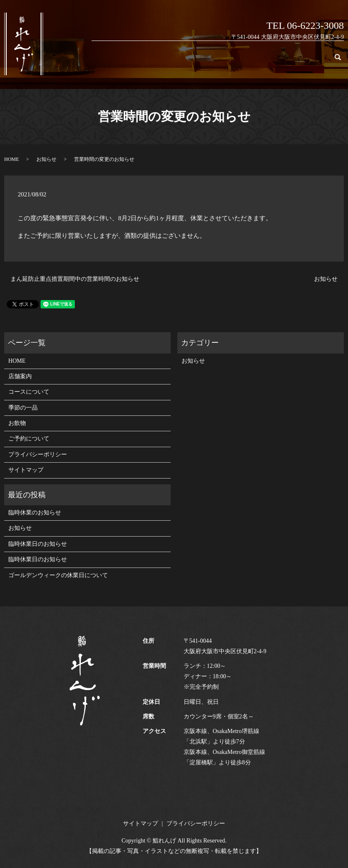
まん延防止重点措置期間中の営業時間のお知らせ (75, 279)
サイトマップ (26, 470)
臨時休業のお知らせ (35, 513)
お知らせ (46, 159)
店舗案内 (171, 61)
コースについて (208, 61)
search (342, 61)
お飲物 (275, 61)
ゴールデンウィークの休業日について (58, 575)
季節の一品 (247, 61)
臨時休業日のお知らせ (38, 544)
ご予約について (309, 61)
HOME (146, 61)
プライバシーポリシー (38, 454)
